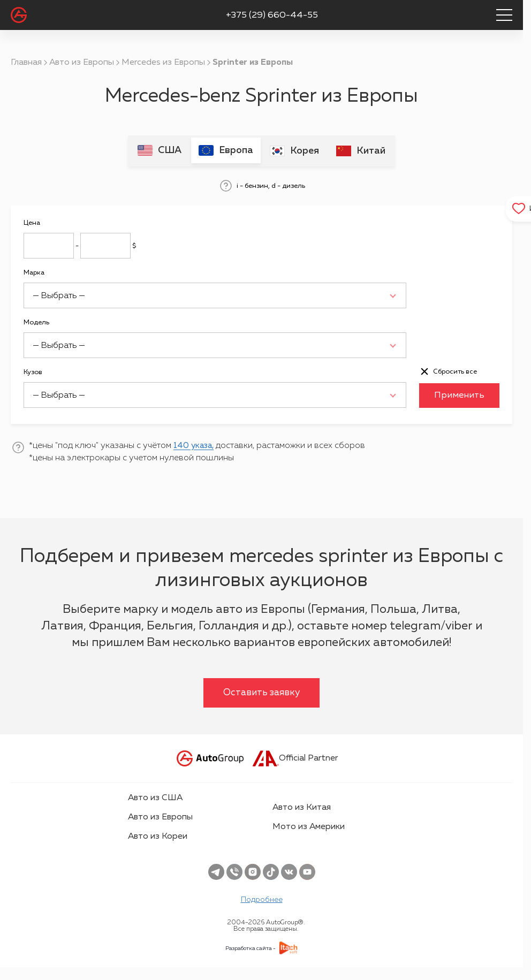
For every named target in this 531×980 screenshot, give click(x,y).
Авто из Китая (302, 807)
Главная (26, 63)
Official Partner (295, 757)
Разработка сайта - (251, 947)
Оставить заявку (262, 692)
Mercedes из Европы (163, 63)
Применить (459, 395)
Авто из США (155, 797)
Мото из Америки (309, 826)
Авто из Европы (82, 63)
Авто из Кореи (158, 835)
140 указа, (195, 445)
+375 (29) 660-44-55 (272, 15)
